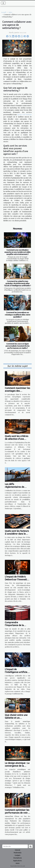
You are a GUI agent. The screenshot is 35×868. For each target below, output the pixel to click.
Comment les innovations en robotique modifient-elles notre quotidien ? (17, 315)
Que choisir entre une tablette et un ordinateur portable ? (16, 718)
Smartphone (17, 858)
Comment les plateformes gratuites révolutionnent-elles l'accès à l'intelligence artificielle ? (18, 283)
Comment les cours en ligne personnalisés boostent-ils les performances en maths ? (17, 346)
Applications (17, 861)
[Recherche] (15, 846)
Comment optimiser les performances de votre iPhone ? (17, 813)
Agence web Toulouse (24, 114)
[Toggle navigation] (3, 3)
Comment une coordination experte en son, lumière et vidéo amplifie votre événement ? (17, 252)
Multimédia (18, 853)
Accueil (4, 12)
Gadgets (17, 855)
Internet (18, 850)
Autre (10, 12)
